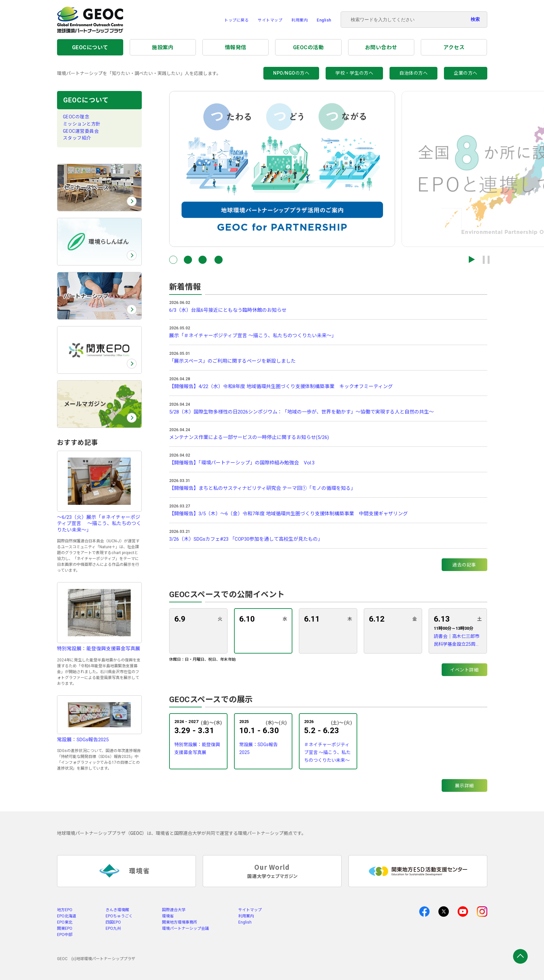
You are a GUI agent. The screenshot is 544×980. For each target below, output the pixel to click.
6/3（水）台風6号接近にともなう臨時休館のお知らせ (228, 310)
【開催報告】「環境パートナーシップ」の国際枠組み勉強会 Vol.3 (242, 463)
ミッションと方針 (82, 124)
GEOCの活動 (309, 47)
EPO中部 (65, 935)
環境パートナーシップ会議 (185, 928)
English (324, 20)
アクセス (454, 47)
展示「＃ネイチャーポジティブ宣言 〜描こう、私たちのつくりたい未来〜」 (253, 336)
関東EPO (65, 928)
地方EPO (65, 910)
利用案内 (300, 20)
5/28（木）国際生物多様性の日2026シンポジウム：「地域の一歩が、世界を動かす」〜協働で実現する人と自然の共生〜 (301, 412)
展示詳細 (464, 786)
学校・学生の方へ (354, 73)
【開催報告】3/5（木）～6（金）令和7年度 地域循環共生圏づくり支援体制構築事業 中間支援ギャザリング (288, 514)
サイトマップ (270, 20)
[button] (173, 260)
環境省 (168, 916)
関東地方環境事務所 (180, 922)
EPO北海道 (67, 916)
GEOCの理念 (76, 117)
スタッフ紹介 (77, 138)
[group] (282, 169)
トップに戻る (236, 20)
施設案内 (163, 47)
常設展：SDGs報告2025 (258, 748)
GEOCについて (90, 47)
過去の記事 (464, 565)
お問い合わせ (381, 47)
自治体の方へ (413, 73)
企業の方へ (466, 73)
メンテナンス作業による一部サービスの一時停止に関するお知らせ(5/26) (249, 437)
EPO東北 (65, 922)
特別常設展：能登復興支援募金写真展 (197, 748)
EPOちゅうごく (119, 916)
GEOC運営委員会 (81, 131)
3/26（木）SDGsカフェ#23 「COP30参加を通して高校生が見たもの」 (246, 539)
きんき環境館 (117, 910)
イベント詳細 (464, 670)
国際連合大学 (174, 910)
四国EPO (113, 922)
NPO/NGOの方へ (291, 73)
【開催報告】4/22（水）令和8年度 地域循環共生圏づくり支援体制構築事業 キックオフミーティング (281, 386)
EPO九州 (113, 928)
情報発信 (236, 47)
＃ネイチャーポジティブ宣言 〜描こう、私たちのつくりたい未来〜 (327, 752)
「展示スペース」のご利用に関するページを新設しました (232, 361)
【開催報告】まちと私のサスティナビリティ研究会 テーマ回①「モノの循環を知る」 (262, 488)
